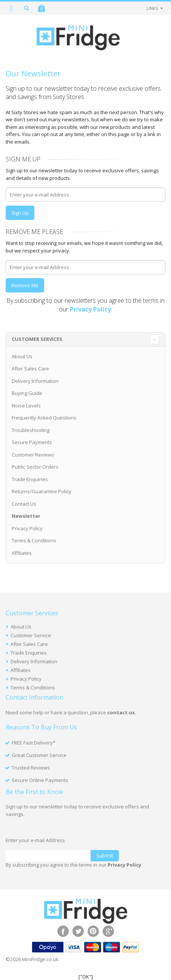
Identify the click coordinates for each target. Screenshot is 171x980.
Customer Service (31, 635)
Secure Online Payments (40, 780)
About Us (22, 356)
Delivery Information (35, 381)
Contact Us (24, 504)
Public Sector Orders (35, 467)
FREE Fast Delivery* (34, 743)
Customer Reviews (33, 455)
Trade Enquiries (30, 479)
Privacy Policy (27, 528)
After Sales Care (30, 368)
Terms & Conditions (34, 540)
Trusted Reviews (31, 768)
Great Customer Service (39, 755)
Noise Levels (26, 406)
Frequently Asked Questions (44, 418)
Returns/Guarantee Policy (42, 491)
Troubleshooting (31, 430)
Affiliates (22, 553)
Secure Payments (32, 442)
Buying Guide (27, 393)
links (152, 8)
